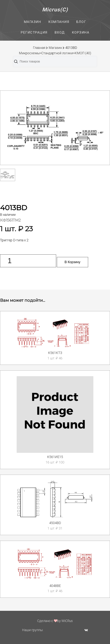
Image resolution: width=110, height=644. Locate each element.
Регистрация (34, 32)
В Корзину (72, 262)
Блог (81, 22)
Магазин (33, 22)
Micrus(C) (55, 10)
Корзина (81, 32)
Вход (60, 32)
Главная (39, 48)
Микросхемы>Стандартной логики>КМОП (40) (55, 53)
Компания (59, 22)
